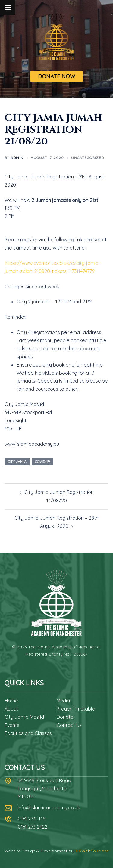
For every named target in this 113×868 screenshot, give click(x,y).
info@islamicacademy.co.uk (49, 808)
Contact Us (69, 725)
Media (63, 701)
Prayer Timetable (76, 709)
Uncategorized (88, 158)
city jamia (17, 462)
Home (11, 701)
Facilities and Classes (28, 733)
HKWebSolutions (92, 851)
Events (12, 725)
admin (17, 158)
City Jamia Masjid (24, 717)
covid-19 (42, 462)
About (11, 709)
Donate (65, 717)
